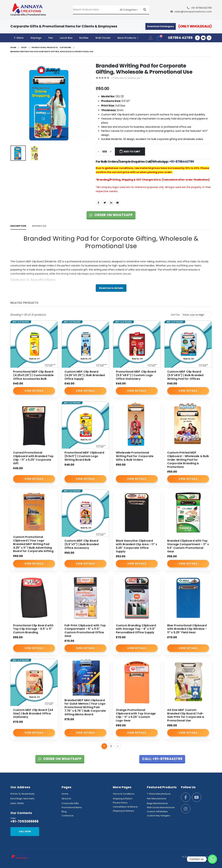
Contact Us (68, 816)
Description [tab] (18, 226)
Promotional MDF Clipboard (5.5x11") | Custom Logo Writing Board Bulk (84, 456)
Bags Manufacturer (157, 803)
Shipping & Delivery (123, 811)
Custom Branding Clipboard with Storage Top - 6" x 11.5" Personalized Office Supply (136, 629)
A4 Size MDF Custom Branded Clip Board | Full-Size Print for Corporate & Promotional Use (186, 715)
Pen (51, 38)
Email (117, 203)
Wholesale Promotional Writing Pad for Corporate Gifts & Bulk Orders (135, 456)
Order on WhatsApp (111, 215)
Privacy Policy (120, 803)
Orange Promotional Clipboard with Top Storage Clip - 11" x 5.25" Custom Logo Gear (136, 715)
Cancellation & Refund (125, 807)
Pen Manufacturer (157, 799)
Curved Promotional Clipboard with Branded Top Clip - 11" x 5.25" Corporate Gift (33, 458)
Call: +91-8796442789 (162, 759)
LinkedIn (111, 203)
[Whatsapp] (212, 859)
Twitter (105, 203)
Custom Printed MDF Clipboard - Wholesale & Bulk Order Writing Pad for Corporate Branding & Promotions (188, 460)
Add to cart (132, 152)
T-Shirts (19, 38)
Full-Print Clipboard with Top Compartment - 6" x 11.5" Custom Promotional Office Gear (85, 631)
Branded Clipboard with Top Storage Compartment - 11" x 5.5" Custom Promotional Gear (188, 546)
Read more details (111, 288)
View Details (34, 391)
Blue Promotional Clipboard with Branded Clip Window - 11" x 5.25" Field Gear (187, 629)
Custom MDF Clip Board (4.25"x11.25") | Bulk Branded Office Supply (85, 375)
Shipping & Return (123, 799)
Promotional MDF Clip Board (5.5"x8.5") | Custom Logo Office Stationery (136, 375)
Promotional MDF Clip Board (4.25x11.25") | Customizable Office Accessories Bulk (33, 375)
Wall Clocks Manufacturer (161, 807)
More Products (127, 38)
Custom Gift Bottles (157, 812)
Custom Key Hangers (159, 816)
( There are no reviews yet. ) (127, 78)
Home (65, 794)
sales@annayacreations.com (193, 12)
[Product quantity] (105, 152)
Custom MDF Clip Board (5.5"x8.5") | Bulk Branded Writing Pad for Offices (185, 375)
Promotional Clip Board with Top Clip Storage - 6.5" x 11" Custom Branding (33, 629)
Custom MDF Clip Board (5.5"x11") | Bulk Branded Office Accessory (82, 544)
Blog (64, 812)
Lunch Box (66, 38)
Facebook (98, 203)
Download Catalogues (161, 26)
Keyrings (36, 38)
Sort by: (175, 315)
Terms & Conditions (124, 794)
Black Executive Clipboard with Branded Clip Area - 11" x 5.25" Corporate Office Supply (137, 546)
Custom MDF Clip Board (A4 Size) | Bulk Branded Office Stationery (33, 714)
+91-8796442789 (201, 8)
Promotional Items (72, 807)
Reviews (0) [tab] (39, 226)
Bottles (84, 38)
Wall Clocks (103, 38)
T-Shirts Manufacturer (159, 794)
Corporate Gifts (70, 803)
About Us (66, 799)
